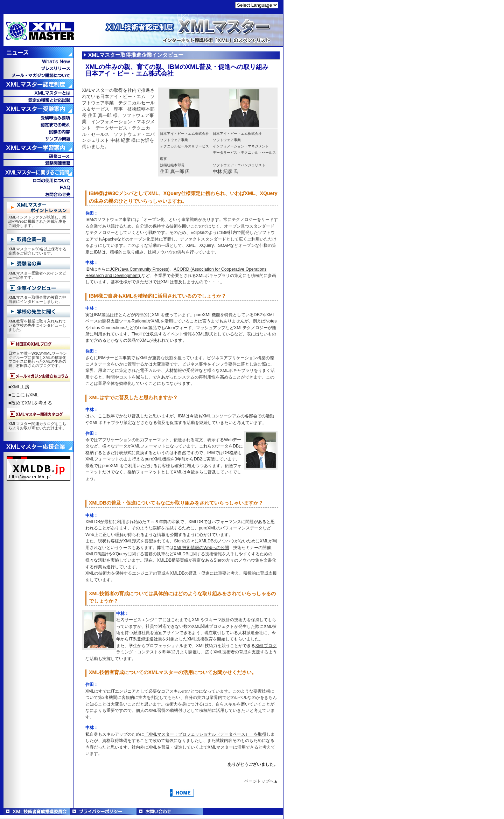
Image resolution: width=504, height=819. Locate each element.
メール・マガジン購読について (38, 75)
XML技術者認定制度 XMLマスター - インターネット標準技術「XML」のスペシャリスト (142, 31)
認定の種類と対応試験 (38, 100)
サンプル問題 (38, 138)
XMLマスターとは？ (38, 93)
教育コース (38, 156)
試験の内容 (38, 131)
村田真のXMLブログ (38, 344)
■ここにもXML (23, 395)
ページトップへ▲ (261, 781)
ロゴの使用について (38, 180)
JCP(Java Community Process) (140, 269)
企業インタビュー (38, 288)
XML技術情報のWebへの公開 (201, 548)
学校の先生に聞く (38, 311)
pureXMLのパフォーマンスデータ (231, 528)
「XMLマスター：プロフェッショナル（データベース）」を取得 (205, 734)
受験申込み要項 (38, 117)
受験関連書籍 (38, 163)
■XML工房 (19, 387)
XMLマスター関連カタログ (38, 414)
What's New (38, 61)
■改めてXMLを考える (30, 403)
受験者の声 (38, 263)
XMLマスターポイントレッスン (38, 207)
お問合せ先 (38, 194)
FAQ (38, 187)
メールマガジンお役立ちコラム (38, 376)
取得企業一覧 (38, 239)
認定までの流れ (38, 124)
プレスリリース (38, 68)
